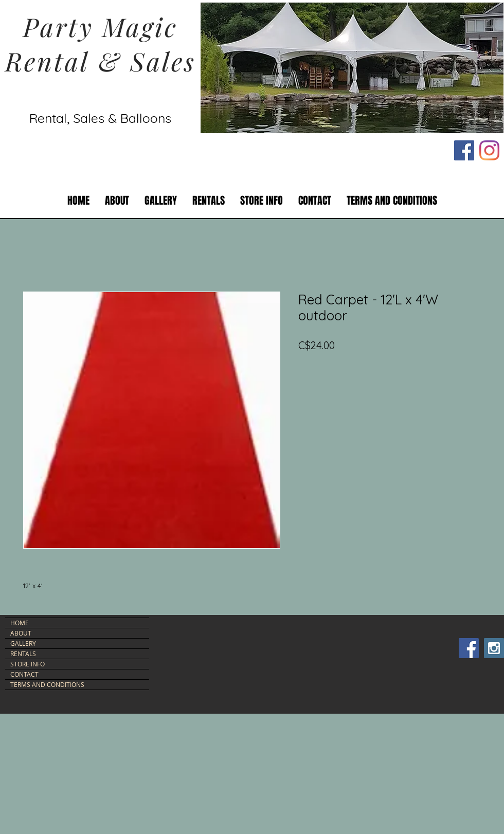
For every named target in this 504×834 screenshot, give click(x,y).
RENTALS (23, 654)
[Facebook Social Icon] (464, 150)
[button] (209, 201)
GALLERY (23, 643)
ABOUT (21, 633)
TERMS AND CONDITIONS (47, 684)
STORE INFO (28, 664)
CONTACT (24, 674)
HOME (20, 623)
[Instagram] (489, 150)
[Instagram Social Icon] (494, 648)
